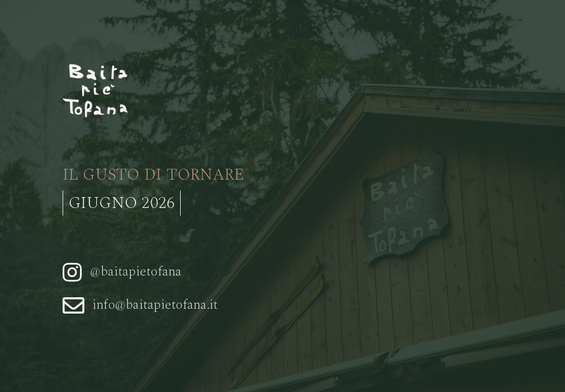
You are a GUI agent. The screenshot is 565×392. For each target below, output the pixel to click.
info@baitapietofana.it (155, 305)
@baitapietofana (136, 272)
